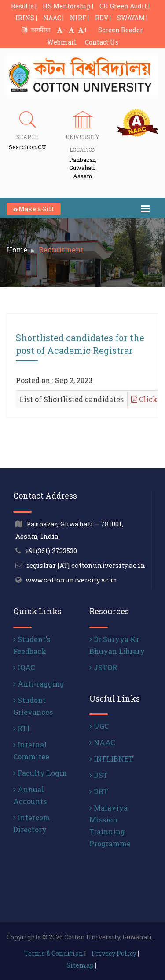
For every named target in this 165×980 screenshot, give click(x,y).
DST (99, 775)
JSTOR (103, 667)
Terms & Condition (54, 953)
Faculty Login (40, 773)
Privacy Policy (114, 953)
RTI (21, 728)
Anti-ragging (39, 684)
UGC (99, 726)
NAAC (102, 742)
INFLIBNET (111, 759)
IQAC (24, 667)
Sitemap (80, 965)
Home (17, 250)
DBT (99, 791)
